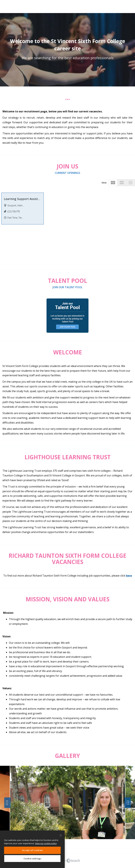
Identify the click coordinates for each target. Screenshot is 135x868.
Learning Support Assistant (23, 199)
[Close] (61, 835)
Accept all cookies (32, 850)
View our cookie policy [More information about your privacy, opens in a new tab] (46, 843)
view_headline (131, 183)
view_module (113, 183)
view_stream (122, 183)
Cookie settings (32, 859)
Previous (7, 803)
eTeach (67, 861)
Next (128, 803)
